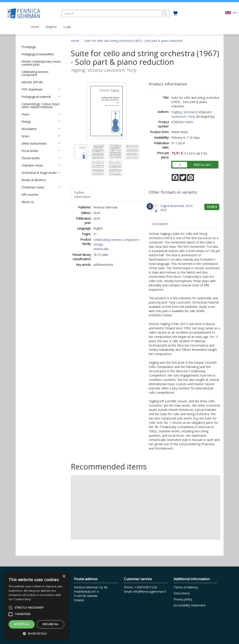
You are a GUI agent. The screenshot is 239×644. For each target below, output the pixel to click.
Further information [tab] (82, 195)
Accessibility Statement (190, 605)
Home (35, 27)
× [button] (64, 576)
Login (67, 27)
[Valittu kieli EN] (228, 12)
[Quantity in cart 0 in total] (175, 13)
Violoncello (101, 249)
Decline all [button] (51, 624)
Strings (98, 244)
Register (51, 27)
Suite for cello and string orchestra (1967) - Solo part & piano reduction (134, 41)
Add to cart (202, 165)
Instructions (182, 593)
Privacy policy (183, 599)
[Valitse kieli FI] (235, 12)
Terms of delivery (186, 587)
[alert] (36, 606)
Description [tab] (160, 224)
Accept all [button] (22, 624)
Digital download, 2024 (177, 206)
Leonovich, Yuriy (183, 116)
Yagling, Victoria (183, 112)
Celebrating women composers (116, 240)
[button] (164, 14)
